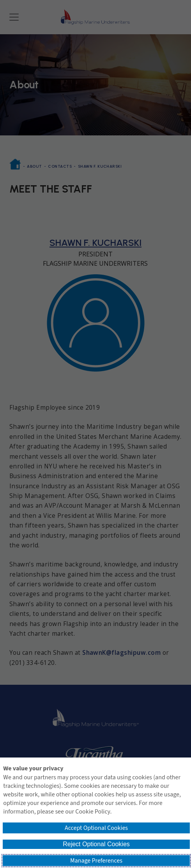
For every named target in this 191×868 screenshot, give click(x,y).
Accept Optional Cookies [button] (96, 828)
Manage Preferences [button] (96, 861)
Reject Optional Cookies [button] (96, 844)
